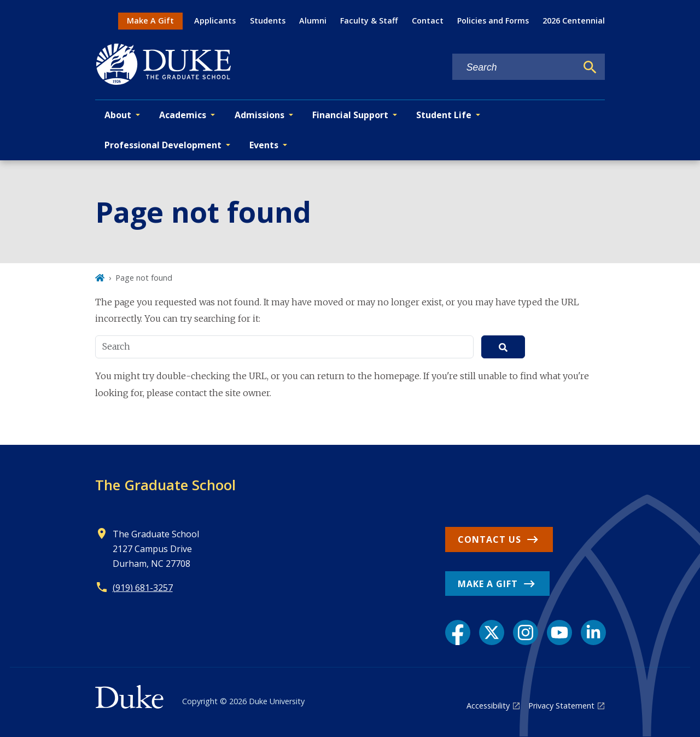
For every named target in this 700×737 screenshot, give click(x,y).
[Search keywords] (515, 68)
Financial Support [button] (350, 115)
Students (268, 21)
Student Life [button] (444, 115)
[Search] (590, 67)
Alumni (313, 21)
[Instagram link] (526, 632)
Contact (428, 21)
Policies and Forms (493, 21)
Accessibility (488, 706)
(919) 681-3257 (143, 588)
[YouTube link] (559, 632)
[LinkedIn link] (593, 632)
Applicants (215, 21)
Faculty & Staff (369, 21)
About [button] (118, 115)
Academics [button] (183, 115)
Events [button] (264, 145)
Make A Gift (150, 21)
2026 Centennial (574, 21)
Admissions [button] (259, 115)
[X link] (492, 632)
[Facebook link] (458, 632)
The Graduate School (165, 485)
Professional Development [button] (163, 145)
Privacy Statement (561, 706)
